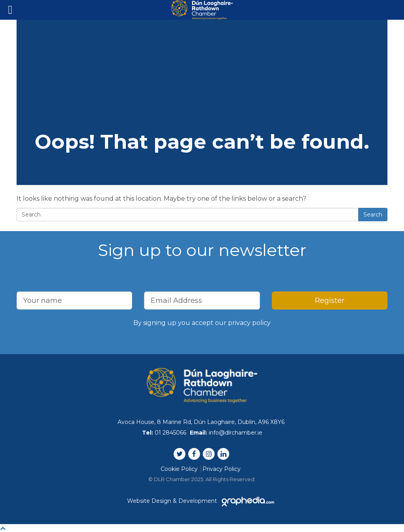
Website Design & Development (202, 501)
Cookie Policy (179, 469)
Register (330, 301)
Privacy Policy (222, 469)
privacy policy (249, 323)
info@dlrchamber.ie (236, 433)
